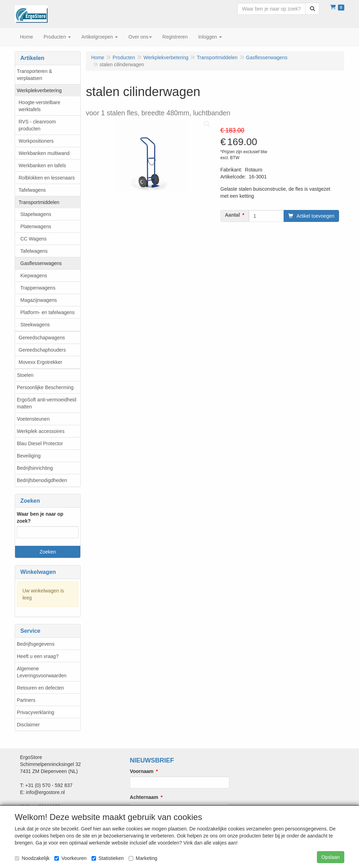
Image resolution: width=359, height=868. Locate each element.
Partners (26, 700)
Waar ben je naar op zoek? (40, 517)
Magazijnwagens (39, 300)
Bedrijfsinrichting (35, 468)
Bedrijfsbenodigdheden (42, 480)
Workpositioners (36, 141)
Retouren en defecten (40, 688)
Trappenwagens (38, 288)
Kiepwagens (34, 276)
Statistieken (108, 858)
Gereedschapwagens (42, 338)
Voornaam (141, 771)
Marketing (143, 858)
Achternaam (144, 797)
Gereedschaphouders (42, 350)
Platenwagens (36, 226)
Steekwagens (35, 325)
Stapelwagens (36, 214)
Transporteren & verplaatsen (35, 75)
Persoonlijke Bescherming (45, 387)
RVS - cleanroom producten (37, 125)
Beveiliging (29, 456)
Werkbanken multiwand (44, 153)
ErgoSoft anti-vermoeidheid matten (47, 403)
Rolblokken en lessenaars (47, 178)
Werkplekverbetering (39, 90)
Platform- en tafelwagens (48, 312)
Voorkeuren (70, 858)
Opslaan (331, 857)
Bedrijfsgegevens (36, 644)
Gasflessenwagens (41, 263)
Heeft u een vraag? (38, 656)
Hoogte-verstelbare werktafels (39, 106)
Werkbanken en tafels (42, 165)
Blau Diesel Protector (40, 443)
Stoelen (25, 375)
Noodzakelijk (32, 858)
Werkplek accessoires (41, 431)
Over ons (140, 37)
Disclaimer (28, 725)
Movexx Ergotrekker (40, 362)
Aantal (233, 215)
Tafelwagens (32, 190)
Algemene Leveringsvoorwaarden (42, 672)
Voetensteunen (33, 419)
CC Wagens (33, 239)
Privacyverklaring (36, 712)
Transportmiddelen (39, 202)
